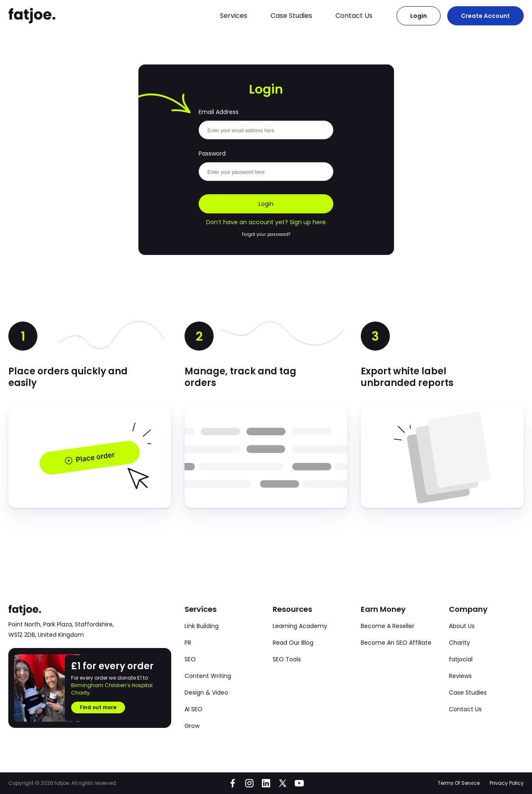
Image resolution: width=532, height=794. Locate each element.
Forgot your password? (266, 234)
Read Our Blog (293, 643)
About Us (462, 626)
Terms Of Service (459, 783)
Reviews (460, 676)
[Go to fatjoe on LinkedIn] (266, 783)
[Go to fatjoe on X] (283, 783)
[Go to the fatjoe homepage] (32, 16)
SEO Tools (287, 659)
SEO (190, 659)
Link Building (202, 626)
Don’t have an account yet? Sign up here (266, 222)
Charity (459, 643)
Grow (192, 726)
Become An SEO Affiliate (396, 643)
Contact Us (354, 16)
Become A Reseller (388, 626)
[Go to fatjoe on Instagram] (249, 783)
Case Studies (291, 16)
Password (212, 153)
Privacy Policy (507, 783)
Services (234, 16)
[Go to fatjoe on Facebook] (233, 783)
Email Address (219, 112)
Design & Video (206, 693)
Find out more (98, 707)
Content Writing (208, 676)
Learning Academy (300, 626)
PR (188, 643)
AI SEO (193, 709)
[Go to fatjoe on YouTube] (299, 783)
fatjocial (461, 659)
